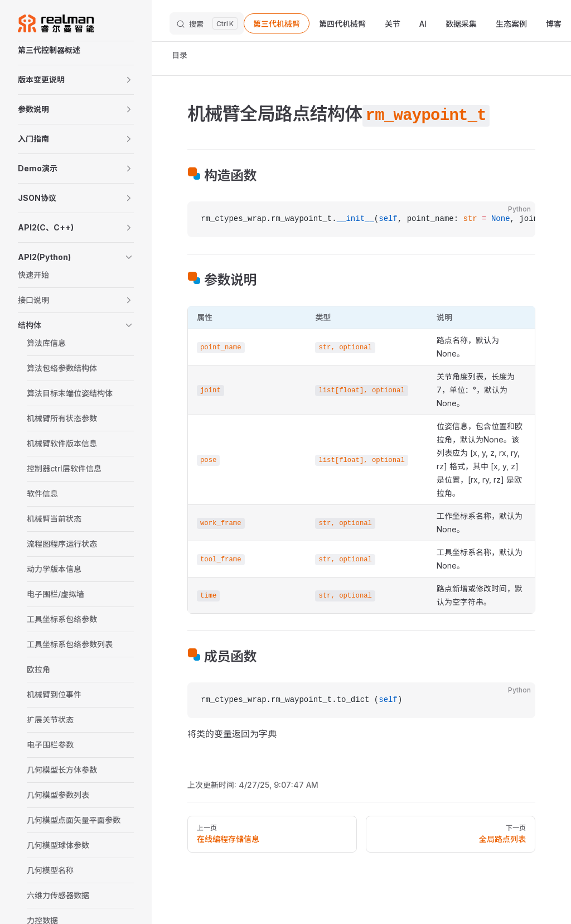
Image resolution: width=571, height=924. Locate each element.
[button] (76, 80)
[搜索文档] (207, 23)
